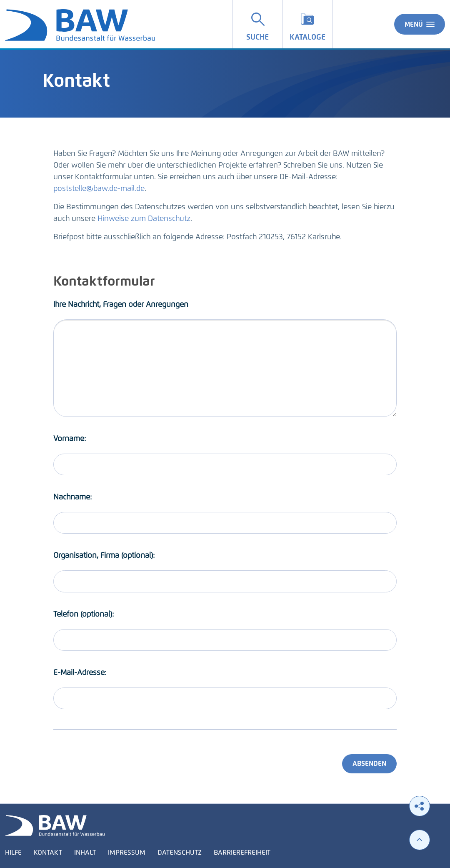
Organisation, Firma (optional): (104, 555)
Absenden (369, 764)
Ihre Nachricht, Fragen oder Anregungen (121, 304)
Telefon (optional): (84, 614)
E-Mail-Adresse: (80, 672)
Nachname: (72, 497)
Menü (420, 24)
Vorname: (70, 439)
